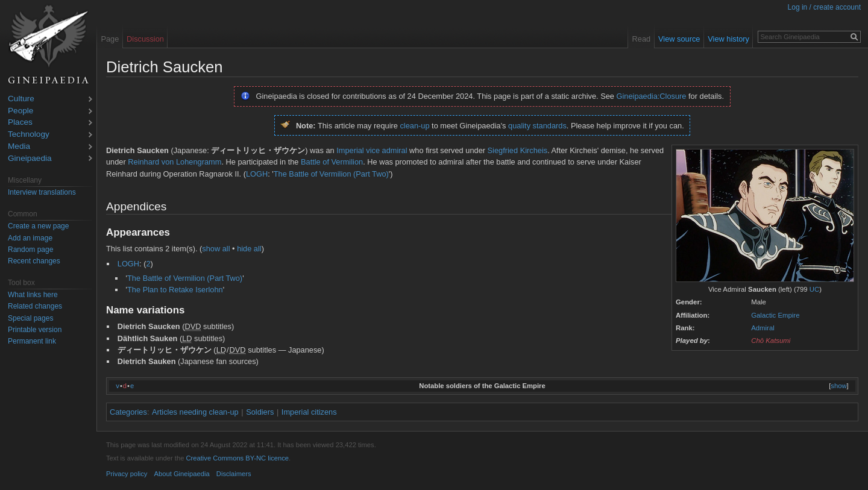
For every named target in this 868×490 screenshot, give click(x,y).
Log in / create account (824, 7)
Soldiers (260, 412)
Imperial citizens (309, 412)
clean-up (414, 126)
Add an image (30, 238)
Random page (30, 250)
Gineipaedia (30, 159)
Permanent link (32, 341)
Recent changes (34, 261)
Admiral (763, 328)
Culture (21, 99)
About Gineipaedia (182, 474)
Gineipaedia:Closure (652, 96)
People (20, 111)
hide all (249, 249)
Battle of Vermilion (332, 162)
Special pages (30, 318)
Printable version (35, 330)
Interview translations (42, 192)
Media (19, 147)
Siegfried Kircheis (518, 150)
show (838, 386)
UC (814, 289)
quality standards (537, 126)
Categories (128, 412)
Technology (29, 135)
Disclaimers (234, 474)
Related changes (35, 306)
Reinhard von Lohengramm (175, 162)
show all (216, 249)
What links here (33, 295)
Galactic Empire (775, 315)
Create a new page (38, 226)
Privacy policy (127, 474)
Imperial (350, 150)
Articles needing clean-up (195, 412)
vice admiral (386, 150)
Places (20, 123)
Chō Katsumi (771, 341)
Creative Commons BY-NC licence (237, 458)
